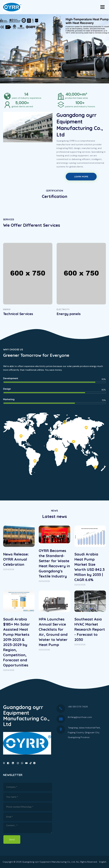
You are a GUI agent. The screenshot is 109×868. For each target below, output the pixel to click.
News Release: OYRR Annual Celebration (16, 559)
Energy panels (69, 314)
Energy (7, 309)
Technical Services (18, 314)
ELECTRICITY (63, 309)
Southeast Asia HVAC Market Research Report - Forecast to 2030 (90, 629)
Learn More (81, 177)
